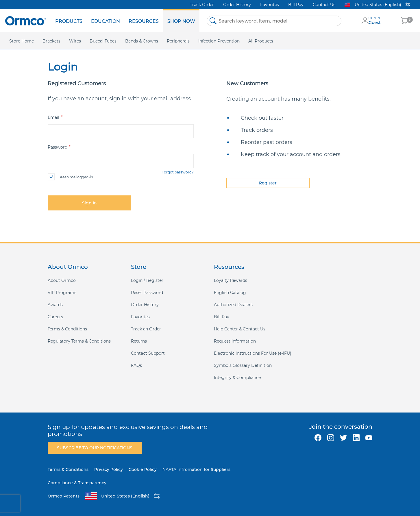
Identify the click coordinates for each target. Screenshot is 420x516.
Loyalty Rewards (231, 280)
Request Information (235, 341)
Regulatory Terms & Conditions (79, 341)
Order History (237, 5)
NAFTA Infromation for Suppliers (196, 469)
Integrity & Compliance (237, 378)
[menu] (125, 21)
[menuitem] (69, 21)
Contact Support (148, 353)
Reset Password (147, 293)
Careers (55, 317)
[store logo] (25, 21)
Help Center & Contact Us (240, 329)
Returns (139, 341)
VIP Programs (62, 293)
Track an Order (146, 329)
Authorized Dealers (233, 305)
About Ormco (62, 280)
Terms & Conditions (67, 329)
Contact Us (324, 5)
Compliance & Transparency (77, 483)
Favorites (270, 5)
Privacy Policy (109, 469)
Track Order (202, 5)
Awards (55, 305)
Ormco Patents (64, 496)
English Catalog (230, 293)
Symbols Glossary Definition (243, 365)
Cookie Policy (143, 469)
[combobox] (274, 21)
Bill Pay (296, 5)
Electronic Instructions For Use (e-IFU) (253, 353)
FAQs (136, 365)
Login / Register (147, 280)
